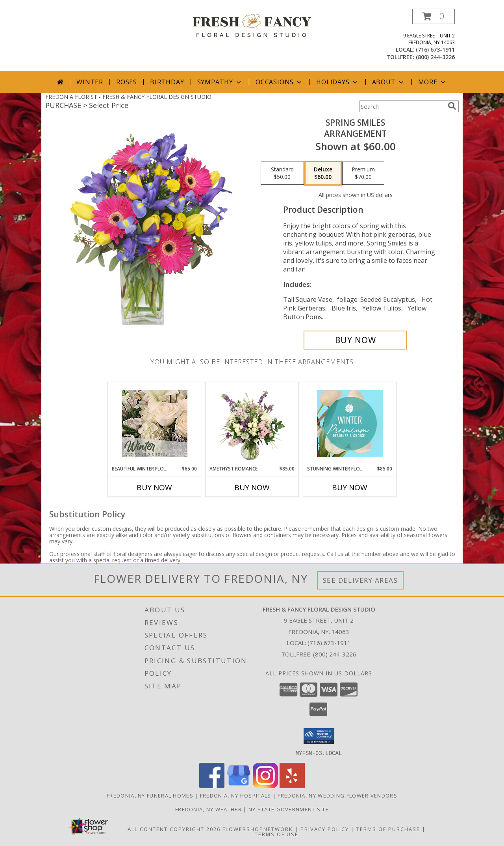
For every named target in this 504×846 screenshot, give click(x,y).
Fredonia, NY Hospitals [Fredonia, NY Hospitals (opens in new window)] (236, 795)
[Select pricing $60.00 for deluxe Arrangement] (323, 173)
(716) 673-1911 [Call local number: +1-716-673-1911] (435, 49)
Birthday (167, 82)
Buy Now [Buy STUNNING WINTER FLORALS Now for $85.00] (350, 487)
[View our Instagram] (265, 786)
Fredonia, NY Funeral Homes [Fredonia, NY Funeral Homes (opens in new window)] (150, 795)
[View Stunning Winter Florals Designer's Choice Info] (350, 424)
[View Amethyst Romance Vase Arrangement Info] (252, 424)
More (433, 82)
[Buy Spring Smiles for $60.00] (355, 340)
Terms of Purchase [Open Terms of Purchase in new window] (388, 829)
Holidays (337, 82)
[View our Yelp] (292, 786)
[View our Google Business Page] (239, 786)
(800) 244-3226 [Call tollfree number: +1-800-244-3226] (435, 57)
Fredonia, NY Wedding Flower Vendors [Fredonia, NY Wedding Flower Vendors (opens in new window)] (337, 795)
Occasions (279, 82)
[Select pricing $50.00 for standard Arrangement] (282, 173)
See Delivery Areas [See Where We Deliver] (360, 580)
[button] (434, 16)
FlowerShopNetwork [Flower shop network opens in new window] (258, 829)
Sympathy (220, 82)
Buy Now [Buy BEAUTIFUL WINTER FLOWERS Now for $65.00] (154, 487)
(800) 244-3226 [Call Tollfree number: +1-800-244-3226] (335, 654)
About (389, 82)
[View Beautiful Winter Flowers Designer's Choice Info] (155, 424)
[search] (452, 106)
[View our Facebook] (212, 786)
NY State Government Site (289, 809)
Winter (90, 82)
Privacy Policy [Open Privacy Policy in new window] (325, 829)
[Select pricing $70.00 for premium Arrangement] (363, 173)
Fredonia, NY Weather (208, 809)
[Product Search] (402, 106)
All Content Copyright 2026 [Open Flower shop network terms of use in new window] (174, 829)
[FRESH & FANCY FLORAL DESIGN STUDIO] (252, 25)
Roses (127, 82)
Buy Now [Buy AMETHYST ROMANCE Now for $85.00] (252, 487)
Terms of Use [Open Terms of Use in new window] (277, 834)
